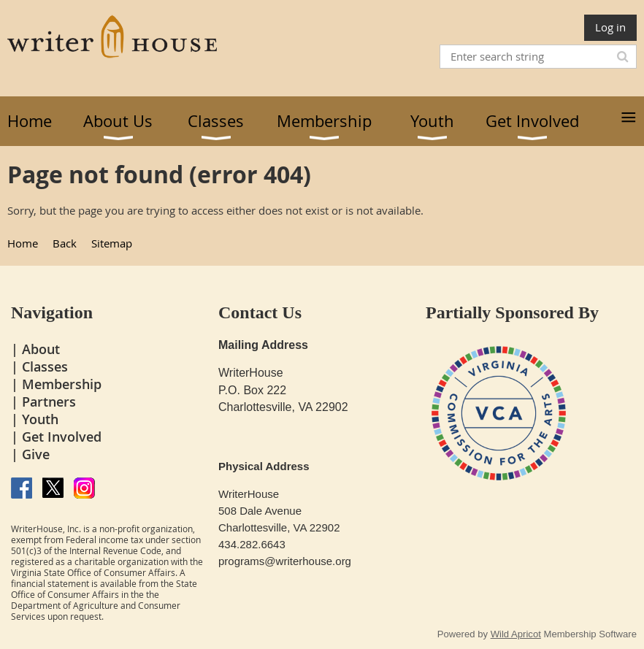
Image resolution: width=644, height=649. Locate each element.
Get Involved (62, 437)
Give (36, 454)
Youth (40, 419)
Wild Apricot (516, 634)
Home (23, 243)
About (41, 349)
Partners (49, 402)
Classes (45, 366)
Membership (62, 384)
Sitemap (112, 243)
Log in (610, 27)
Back (65, 243)
